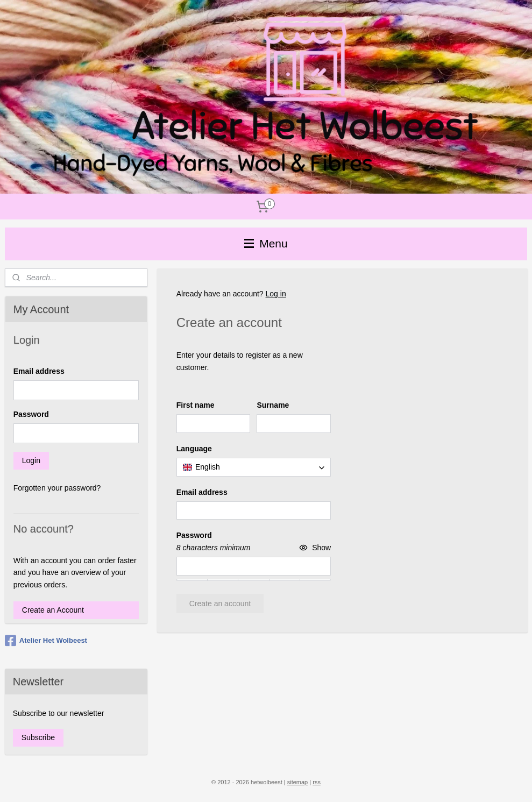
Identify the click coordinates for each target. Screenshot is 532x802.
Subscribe (38, 737)
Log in (275, 294)
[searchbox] (253, 467)
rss (317, 782)
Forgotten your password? (57, 488)
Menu (266, 243)
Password (31, 414)
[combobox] (253, 467)
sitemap (298, 782)
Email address (39, 371)
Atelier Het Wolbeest (46, 641)
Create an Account (53, 610)
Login (31, 460)
